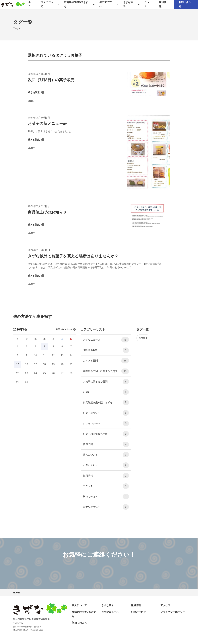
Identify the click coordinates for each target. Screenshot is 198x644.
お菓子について (106, 413)
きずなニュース (106, 340)
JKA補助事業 (106, 350)
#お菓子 (143, 338)
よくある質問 (106, 361)
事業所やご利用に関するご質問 (106, 371)
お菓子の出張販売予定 (106, 434)
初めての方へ (106, 4)
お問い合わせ (185, 4)
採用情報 (163, 4)
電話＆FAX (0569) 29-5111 (31, 630)
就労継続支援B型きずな (76, 4)
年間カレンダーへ (66, 329)
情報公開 (106, 444)
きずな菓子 (128, 4)
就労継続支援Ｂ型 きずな (106, 402)
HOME (17, 593)
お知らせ (106, 392)
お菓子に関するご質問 (106, 382)
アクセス (106, 486)
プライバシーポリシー (173, 612)
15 (18, 364)
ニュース (148, 4)
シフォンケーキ (106, 423)
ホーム (31, 4)
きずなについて (106, 507)
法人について (47, 4)
